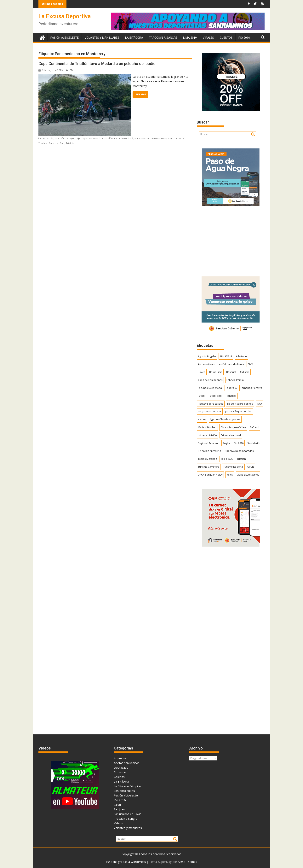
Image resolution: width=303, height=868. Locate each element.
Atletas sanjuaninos (127, 763)
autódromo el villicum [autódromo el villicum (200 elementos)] (231, 364)
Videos (118, 823)
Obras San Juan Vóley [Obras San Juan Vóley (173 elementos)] (233, 427)
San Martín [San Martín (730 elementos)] (254, 443)
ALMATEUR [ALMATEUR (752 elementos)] (226, 356)
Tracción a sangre (163, 38)
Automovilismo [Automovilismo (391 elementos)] (206, 364)
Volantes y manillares (102, 38)
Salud (117, 805)
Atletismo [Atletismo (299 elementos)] (241, 356)
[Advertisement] (231, 240)
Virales (208, 38)
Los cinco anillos (124, 791)
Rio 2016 (244, 38)
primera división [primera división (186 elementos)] (207, 435)
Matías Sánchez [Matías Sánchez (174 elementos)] (207, 427)
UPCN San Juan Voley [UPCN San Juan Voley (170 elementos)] (210, 475)
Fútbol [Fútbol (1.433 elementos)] (201, 396)
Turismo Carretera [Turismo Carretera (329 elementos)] (209, 467)
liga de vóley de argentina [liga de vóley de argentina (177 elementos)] (225, 419)
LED (69, 70)
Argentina (120, 758)
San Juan (119, 809)
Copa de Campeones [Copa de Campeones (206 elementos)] (210, 380)
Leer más (140, 94)
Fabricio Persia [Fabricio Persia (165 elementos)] (235, 380)
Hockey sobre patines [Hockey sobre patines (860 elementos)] (240, 404)
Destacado (48, 139)
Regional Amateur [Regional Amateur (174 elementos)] (208, 443)
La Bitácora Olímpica (127, 786)
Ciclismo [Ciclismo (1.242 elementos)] (245, 372)
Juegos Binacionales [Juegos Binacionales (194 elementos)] (210, 411)
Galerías (119, 777)
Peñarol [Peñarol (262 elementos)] (254, 427)
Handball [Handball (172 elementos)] (231, 396)
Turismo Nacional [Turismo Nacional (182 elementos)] (233, 467)
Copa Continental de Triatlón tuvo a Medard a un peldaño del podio (97, 64)
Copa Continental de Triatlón (97, 139)
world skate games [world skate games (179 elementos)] (248, 475)
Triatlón (70, 143)
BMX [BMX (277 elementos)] (250, 364)
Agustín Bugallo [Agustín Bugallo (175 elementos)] (207, 356)
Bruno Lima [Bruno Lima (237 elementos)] (216, 372)
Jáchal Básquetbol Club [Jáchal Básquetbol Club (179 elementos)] (239, 411)
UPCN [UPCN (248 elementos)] (251, 467)
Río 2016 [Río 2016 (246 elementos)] (239, 443)
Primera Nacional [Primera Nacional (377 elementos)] (231, 435)
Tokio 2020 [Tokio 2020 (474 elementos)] (227, 459)
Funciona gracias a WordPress (126, 862)
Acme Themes (188, 862)
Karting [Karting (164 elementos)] (202, 419)
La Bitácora (134, 38)
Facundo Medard (124, 139)
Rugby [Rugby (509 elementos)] (226, 443)
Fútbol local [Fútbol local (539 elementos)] (215, 396)
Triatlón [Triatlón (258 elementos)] (241, 459)
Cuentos (226, 38)
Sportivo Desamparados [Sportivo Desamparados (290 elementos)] (239, 451)
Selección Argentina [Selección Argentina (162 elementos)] (209, 451)
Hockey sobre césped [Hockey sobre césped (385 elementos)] (211, 404)
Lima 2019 (190, 38)
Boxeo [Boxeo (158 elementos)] (202, 372)
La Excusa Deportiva (65, 16)
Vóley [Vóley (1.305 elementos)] (230, 475)
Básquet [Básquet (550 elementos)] (231, 372)
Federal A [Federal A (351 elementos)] (231, 388)
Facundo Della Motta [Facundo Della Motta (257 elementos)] (210, 388)
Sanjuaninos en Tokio (128, 814)
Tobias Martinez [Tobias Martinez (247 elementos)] (207, 459)
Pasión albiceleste (65, 38)
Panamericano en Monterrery (151, 139)
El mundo (120, 772)
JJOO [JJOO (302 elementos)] (259, 404)
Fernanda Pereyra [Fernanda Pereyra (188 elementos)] (251, 388)
